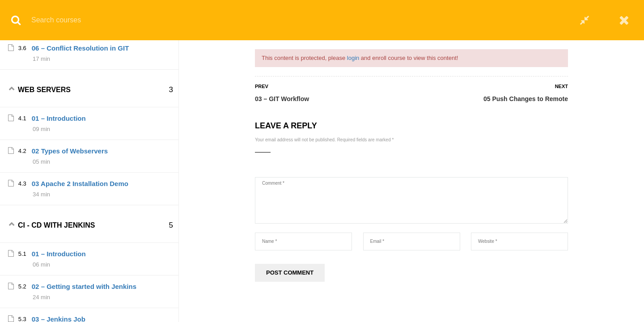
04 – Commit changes (66, 52)
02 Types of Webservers (70, 220)
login (353, 58)
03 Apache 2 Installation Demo (80, 252)
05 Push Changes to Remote (526, 99)
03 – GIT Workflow (282, 99)
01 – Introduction (59, 187)
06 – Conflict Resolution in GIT (80, 117)
